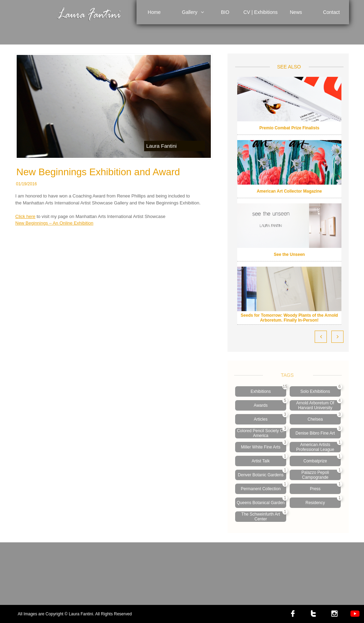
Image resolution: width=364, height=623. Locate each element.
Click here (25, 216)
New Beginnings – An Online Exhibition (54, 223)
